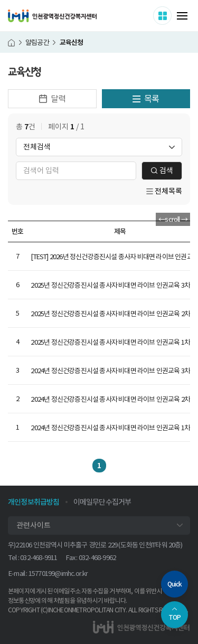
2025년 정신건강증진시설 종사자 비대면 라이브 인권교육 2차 (110, 314)
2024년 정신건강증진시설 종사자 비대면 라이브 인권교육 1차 (110, 428)
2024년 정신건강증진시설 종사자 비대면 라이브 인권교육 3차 (110, 371)
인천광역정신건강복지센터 (52, 16)
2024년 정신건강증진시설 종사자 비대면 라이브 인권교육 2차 (110, 399)
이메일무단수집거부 (102, 502)
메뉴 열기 (182, 16)
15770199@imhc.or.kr (58, 574)
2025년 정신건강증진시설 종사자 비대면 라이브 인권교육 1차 (110, 342)
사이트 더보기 (171, 15)
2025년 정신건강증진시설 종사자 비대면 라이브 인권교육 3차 (110, 285)
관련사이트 (34, 525)
